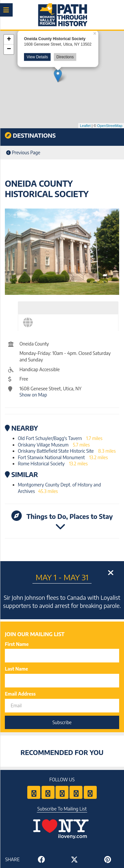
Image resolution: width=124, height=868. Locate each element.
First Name (17, 644)
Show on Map (33, 395)
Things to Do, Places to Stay (62, 521)
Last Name (16, 669)
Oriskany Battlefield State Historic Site (56, 451)
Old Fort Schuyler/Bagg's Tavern (50, 438)
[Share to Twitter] (74, 859)
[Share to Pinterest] (107, 859)
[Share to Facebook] (41, 859)
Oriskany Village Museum (43, 445)
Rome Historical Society (41, 464)
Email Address (20, 694)
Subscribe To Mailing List (62, 809)
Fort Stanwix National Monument (51, 457)
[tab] (68, 308)
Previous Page (23, 152)
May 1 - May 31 (62, 577)
